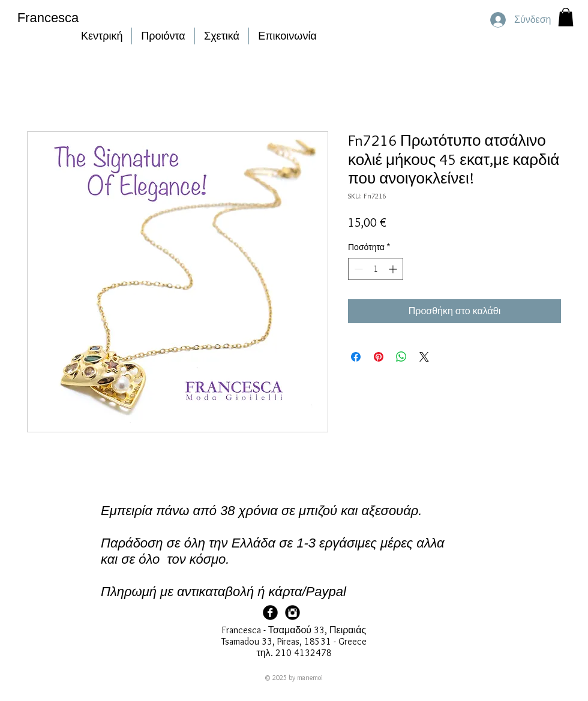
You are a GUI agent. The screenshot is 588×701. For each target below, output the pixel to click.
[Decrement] (357, 269)
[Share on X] (424, 357)
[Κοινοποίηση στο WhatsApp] (401, 357)
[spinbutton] (376, 269)
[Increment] (394, 269)
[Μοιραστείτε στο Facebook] (356, 357)
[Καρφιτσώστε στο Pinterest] (379, 357)
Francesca (48, 18)
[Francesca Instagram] (292, 613)
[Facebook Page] (270, 613)
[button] (566, 17)
